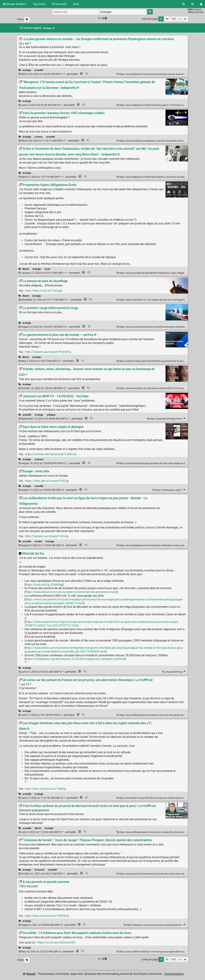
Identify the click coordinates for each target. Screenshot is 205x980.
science (39, 137)
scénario (39, 459)
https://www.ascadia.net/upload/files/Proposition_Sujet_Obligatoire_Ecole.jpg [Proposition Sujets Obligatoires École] (158, 273)
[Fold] (184, 418)
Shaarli (31, 974)
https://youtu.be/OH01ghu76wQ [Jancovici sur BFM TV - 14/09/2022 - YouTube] (165, 419)
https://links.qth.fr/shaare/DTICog (47, 481)
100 (173, 19)
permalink (48, 74)
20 (161, 19)
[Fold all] (185, 19)
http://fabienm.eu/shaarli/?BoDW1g (48, 352)
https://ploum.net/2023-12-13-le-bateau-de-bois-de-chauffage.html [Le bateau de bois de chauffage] (152, 300)
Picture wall (59, 4)
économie (39, 870)
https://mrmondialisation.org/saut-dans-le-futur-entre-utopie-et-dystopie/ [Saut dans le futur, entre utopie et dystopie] (155, 463)
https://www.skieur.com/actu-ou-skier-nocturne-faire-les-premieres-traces (71, 592)
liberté (26, 269)
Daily (76, 4)
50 (167, 19)
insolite (38, 541)
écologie (27, 70)
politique (51, 415)
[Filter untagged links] (27, 19)
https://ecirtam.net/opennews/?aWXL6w (51, 454)
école (47, 269)
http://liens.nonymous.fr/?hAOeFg (47, 916)
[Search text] (76, 12)
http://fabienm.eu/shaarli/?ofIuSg (47, 536)
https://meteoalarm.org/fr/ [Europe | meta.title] (167, 490)
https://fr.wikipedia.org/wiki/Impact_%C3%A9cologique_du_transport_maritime (75, 659)
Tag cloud (39, 4)
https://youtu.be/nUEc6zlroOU (56, 942)
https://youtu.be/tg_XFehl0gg (44, 585)
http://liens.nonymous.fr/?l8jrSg (46, 789)
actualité (39, 70)
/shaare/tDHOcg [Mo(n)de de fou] (172, 672)
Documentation (174, 974)
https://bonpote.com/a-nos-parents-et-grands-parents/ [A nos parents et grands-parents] (153, 925)
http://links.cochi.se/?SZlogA (44, 291)
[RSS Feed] (193, 4)
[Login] (201, 4)
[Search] (184, 4)
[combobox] (123, 12)
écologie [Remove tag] (49, 28)
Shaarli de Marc (15, 4)
